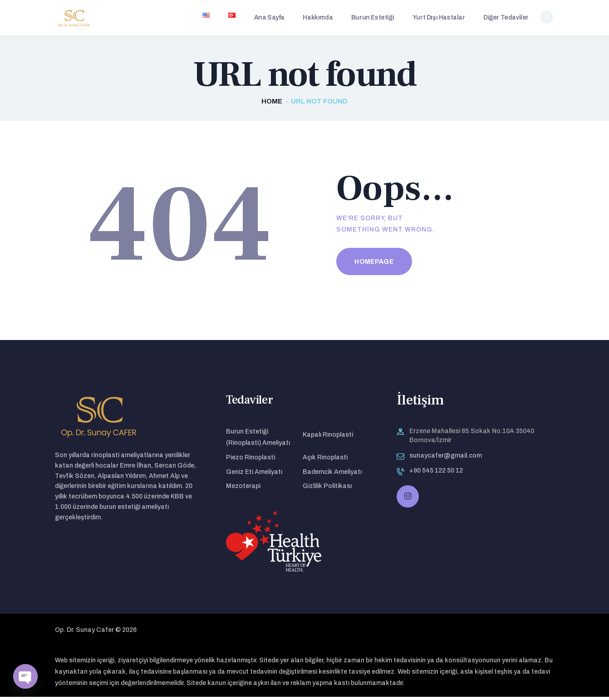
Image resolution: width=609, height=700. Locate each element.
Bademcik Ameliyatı (332, 475)
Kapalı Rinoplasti (328, 437)
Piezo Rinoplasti (250, 460)
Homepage (374, 264)
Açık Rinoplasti (325, 460)
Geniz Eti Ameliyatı (254, 475)
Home (272, 104)
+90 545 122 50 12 (436, 473)
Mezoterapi (243, 489)
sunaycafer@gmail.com (446, 458)
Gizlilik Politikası (327, 489)
